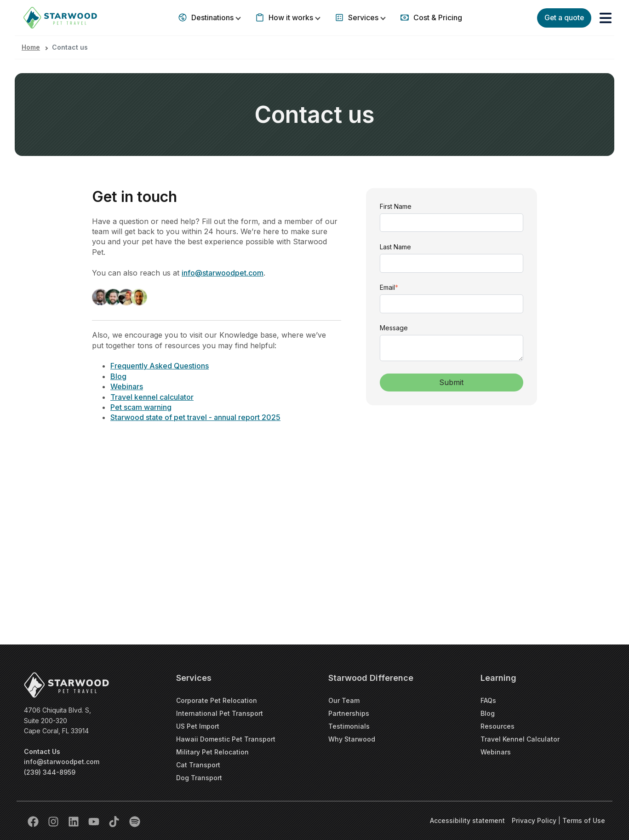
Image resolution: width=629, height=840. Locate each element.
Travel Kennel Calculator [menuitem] (520, 739)
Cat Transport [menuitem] (198, 765)
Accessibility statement (467, 820)
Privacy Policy (535, 820)
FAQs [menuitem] (488, 700)
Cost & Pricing (437, 17)
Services (363, 17)
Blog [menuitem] (488, 713)
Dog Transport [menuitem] (199, 778)
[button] (606, 18)
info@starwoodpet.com (62, 762)
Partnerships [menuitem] (349, 713)
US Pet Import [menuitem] (198, 726)
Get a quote (563, 17)
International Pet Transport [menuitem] (220, 713)
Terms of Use (584, 820)
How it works (291, 17)
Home (31, 47)
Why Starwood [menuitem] (352, 739)
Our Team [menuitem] (344, 700)
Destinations (212, 17)
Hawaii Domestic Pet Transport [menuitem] (226, 739)
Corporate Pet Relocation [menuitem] (217, 700)
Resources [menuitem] (497, 726)
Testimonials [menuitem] (349, 726)
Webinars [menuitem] (496, 752)
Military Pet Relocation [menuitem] (212, 752)
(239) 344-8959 (50, 772)
